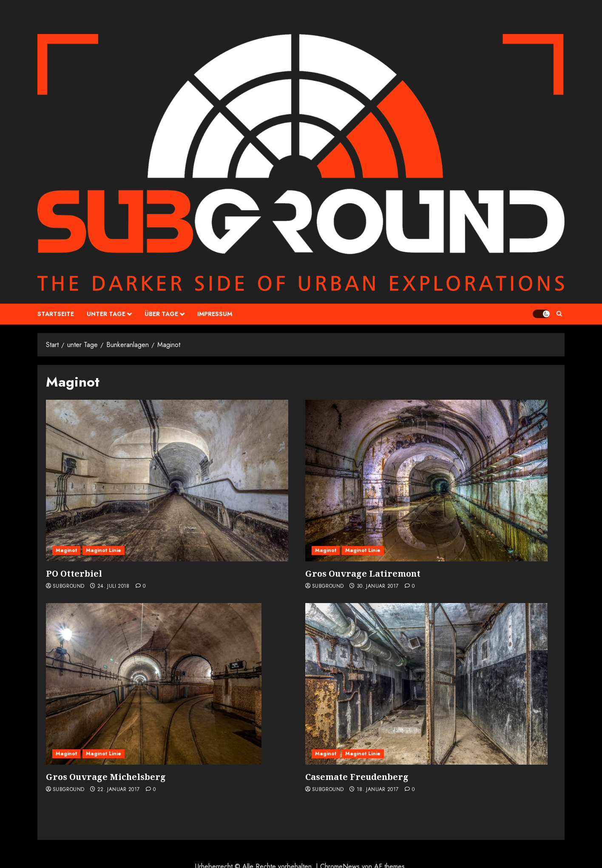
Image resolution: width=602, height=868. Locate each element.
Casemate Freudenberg (357, 777)
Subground (68, 586)
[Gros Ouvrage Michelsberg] (154, 684)
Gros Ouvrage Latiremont (363, 573)
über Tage (161, 314)
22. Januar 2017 (118, 790)
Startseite (56, 314)
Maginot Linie (104, 550)
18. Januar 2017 (378, 790)
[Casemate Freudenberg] (426, 684)
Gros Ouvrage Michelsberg (106, 777)
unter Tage (106, 314)
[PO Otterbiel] (167, 481)
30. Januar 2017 (378, 586)
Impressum (215, 314)
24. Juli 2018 (114, 586)
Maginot (66, 550)
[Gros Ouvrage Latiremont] (426, 481)
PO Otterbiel (74, 573)
